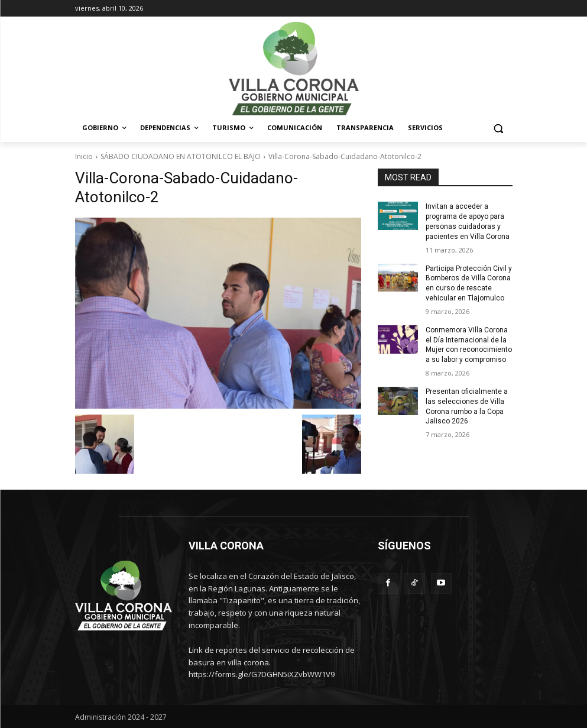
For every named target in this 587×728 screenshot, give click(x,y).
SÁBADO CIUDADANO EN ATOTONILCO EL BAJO (181, 156)
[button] (499, 128)
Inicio (84, 156)
